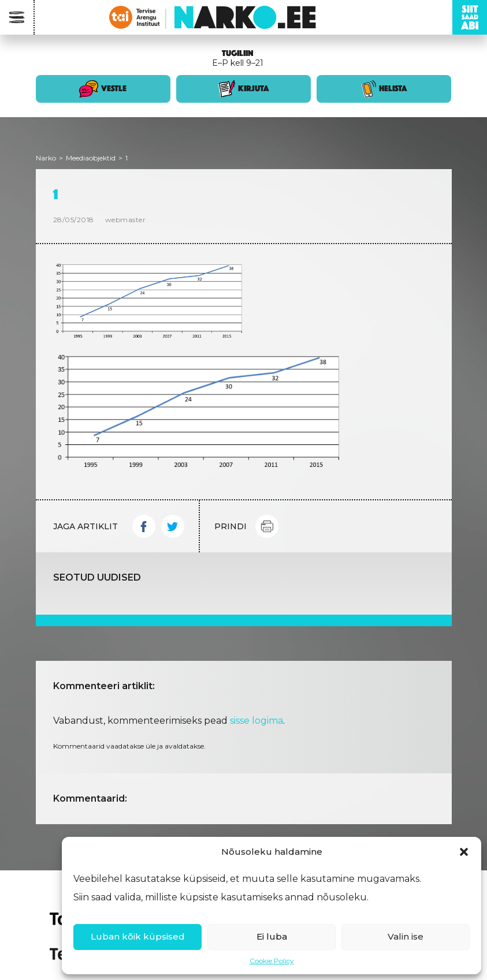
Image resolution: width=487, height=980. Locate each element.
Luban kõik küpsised (138, 936)
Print (267, 526)
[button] (464, 852)
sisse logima (256, 721)
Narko (46, 158)
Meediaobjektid (91, 158)
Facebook (144, 526)
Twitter (173, 526)
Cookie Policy (272, 961)
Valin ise (406, 936)
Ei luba (272, 936)
